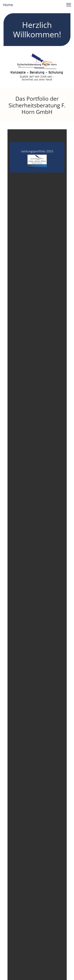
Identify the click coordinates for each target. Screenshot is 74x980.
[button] (69, 5)
